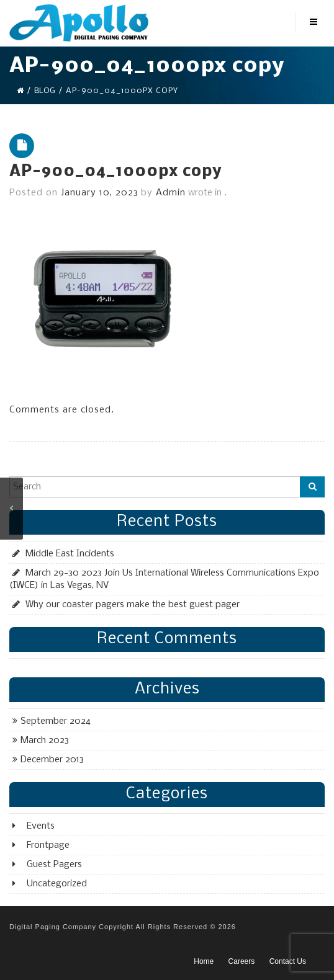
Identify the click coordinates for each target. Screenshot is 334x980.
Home (204, 961)
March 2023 (45, 741)
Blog (45, 91)
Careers (242, 961)
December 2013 (52, 760)
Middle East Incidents (70, 554)
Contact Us (288, 961)
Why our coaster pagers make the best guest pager (133, 605)
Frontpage (48, 845)
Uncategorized (57, 884)
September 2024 (56, 721)
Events (41, 826)
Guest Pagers (54, 865)
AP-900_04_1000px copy (115, 172)
